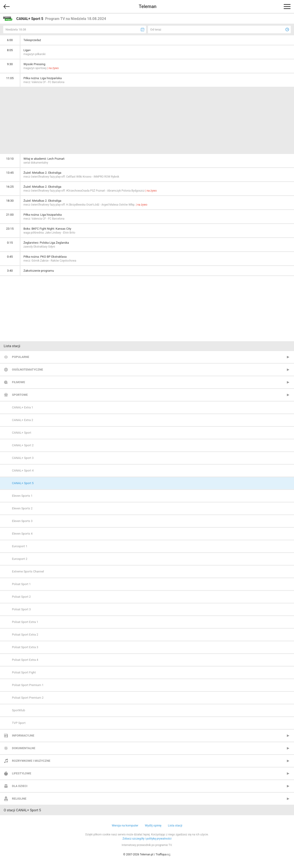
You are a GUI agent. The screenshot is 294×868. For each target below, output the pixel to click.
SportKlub (18, 710)
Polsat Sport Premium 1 (28, 685)
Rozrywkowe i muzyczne (31, 761)
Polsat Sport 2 (21, 597)
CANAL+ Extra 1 (23, 407)
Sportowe (20, 395)
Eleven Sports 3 (22, 521)
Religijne (19, 799)
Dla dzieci (20, 786)
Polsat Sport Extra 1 (25, 622)
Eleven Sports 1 (22, 496)
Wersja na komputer (125, 825)
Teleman (148, 6)
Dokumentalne (24, 748)
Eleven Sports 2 (22, 508)
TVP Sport (19, 723)
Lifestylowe (22, 773)
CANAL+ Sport (22, 433)
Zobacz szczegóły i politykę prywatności (147, 839)
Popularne (21, 357)
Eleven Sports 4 (22, 534)
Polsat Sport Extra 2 (25, 635)
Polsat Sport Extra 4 (25, 660)
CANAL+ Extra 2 (23, 420)
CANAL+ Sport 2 (23, 445)
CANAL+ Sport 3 (23, 458)
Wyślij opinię (153, 825)
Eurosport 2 (20, 559)
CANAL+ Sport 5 (23, 483)
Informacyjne (23, 735)
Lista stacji (175, 825)
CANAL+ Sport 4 (23, 470)
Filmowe (18, 382)
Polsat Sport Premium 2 (28, 698)
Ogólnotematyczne (27, 370)
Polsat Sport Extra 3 (25, 647)
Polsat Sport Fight (24, 672)
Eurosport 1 (20, 546)
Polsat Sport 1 (21, 584)
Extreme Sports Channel (28, 571)
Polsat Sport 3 (21, 609)
